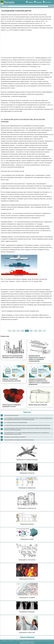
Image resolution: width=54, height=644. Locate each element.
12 (31, 331)
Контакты (48, 2)
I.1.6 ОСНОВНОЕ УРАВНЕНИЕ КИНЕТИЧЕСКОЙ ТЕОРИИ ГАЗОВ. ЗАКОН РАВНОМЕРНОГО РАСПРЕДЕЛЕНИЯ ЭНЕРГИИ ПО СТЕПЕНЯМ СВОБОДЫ (28, 419)
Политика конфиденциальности (27, 642)
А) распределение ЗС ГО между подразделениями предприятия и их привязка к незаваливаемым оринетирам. (27, 433)
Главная (31, 2)
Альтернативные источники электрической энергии (19, 440)
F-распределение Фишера (11, 415)
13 (36, 331)
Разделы (39, 2)
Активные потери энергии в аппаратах (15, 437)
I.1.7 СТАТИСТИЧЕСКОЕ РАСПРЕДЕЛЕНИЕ (16, 423)
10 (23, 331)
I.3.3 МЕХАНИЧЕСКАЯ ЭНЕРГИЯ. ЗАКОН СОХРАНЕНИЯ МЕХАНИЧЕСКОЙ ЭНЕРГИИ (27, 425)
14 (40, 331)
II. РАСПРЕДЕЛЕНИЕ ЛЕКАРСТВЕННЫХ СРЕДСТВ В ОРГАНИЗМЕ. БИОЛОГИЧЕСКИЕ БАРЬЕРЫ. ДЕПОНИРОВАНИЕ (27, 429)
